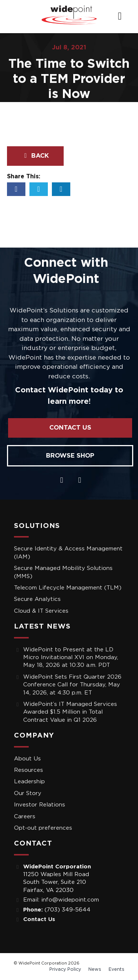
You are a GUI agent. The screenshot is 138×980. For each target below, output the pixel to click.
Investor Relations (40, 805)
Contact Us (70, 428)
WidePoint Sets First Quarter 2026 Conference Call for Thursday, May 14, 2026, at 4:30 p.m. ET (72, 685)
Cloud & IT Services (41, 611)
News (95, 969)
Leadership (29, 782)
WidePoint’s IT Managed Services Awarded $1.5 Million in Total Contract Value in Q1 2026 (70, 712)
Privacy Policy (65, 969)
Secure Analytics (37, 599)
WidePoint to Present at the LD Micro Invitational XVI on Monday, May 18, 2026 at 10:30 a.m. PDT (71, 658)
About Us (27, 759)
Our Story (28, 793)
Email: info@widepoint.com (61, 900)
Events (116, 969)
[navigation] (120, 16)
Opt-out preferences (43, 828)
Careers (25, 817)
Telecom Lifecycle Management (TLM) (68, 588)
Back (35, 156)
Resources (29, 770)
